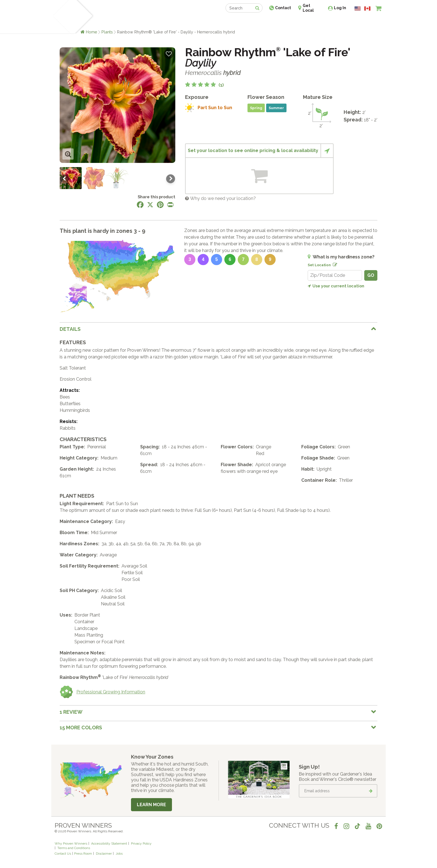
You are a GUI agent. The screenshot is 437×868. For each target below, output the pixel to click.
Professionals (260, 22)
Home (92, 32)
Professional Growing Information (102, 692)
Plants (107, 32)
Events (233, 22)
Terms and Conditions (74, 848)
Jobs (119, 854)
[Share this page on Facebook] (140, 205)
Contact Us (63, 854)
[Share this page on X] (150, 205)
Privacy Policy (141, 843)
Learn (122, 22)
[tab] (219, 329)
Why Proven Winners (71, 843)
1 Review (71, 712)
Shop (214, 22)
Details (70, 329)
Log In (340, 8)
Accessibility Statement (109, 843)
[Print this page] (170, 205)
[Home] (61, 17)
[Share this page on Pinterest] (160, 205)
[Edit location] (334, 264)
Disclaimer (104, 854)
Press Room (83, 854)
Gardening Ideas (150, 22)
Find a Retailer (188, 22)
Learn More (151, 805)
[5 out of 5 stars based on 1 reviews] (204, 85)
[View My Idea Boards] (368, 22)
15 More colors (81, 728)
